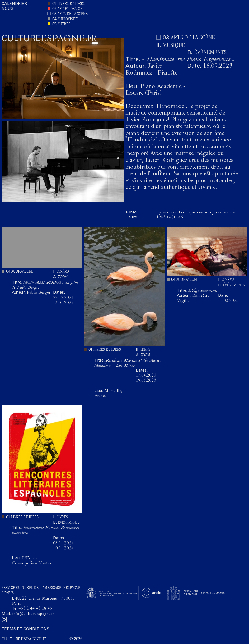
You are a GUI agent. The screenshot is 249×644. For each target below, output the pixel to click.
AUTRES (64, 24)
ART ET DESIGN (70, 9)
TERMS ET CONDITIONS (25, 629)
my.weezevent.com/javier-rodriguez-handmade (197, 213)
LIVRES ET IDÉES (71, 4)
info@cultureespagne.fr (33, 614)
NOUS (8, 9)
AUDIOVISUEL (68, 19)
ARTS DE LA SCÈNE (73, 14)
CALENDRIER (14, 4)
